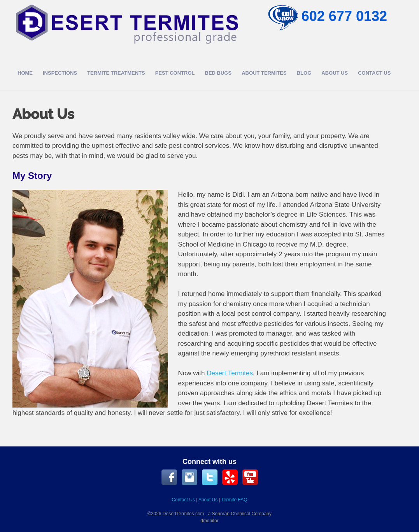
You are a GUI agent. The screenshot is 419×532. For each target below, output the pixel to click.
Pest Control (175, 73)
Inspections (60, 73)
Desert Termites (230, 373)
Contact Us (374, 73)
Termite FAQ (234, 500)
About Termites (264, 73)
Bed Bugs (218, 73)
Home (25, 73)
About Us (335, 73)
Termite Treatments (116, 73)
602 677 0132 (344, 16)
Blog (304, 73)
